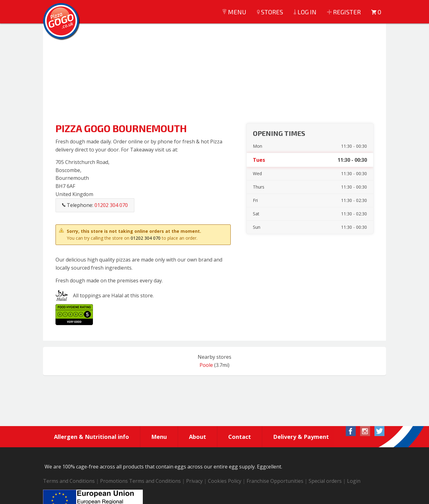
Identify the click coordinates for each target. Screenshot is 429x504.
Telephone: (95, 205)
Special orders (325, 481)
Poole (206, 365)
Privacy (194, 481)
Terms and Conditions (69, 481)
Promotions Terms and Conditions (140, 481)
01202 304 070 (146, 238)
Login (354, 481)
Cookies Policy (225, 481)
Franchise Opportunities (275, 481)
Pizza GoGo (62, 22)
